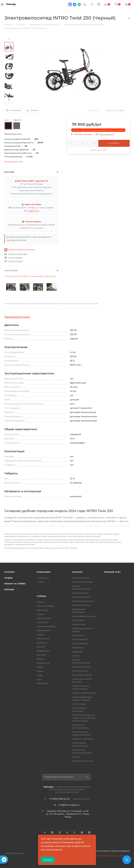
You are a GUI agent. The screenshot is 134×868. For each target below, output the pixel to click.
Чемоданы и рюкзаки (83, 761)
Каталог (10, 572)
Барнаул (41, 647)
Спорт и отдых (79, 704)
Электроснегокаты (81, 667)
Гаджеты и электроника (84, 693)
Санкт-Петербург (45, 606)
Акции (8, 578)
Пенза (40, 671)
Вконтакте (45, 832)
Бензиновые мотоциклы (84, 616)
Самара (41, 634)
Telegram (67, 832)
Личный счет (112, 572)
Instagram (60, 832)
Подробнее (33, 211)
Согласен (48, 860)
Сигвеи (76, 656)
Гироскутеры (78, 620)
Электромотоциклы (82, 605)
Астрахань (42, 643)
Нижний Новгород (46, 626)
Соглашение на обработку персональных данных (102, 856)
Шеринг (76, 757)
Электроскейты (80, 671)
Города (41, 596)
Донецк (41, 659)
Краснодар (42, 610)
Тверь (40, 675)
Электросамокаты (81, 578)
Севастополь (43, 639)
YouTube (74, 832)
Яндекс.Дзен (89, 832)
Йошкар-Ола (43, 663)
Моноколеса (78, 635)
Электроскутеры (80, 593)
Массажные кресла (82, 675)
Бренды (9, 589)
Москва (41, 602)
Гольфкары (78, 652)
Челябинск (42, 622)
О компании (43, 578)
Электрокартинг (80, 639)
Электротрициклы (81, 597)
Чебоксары (42, 683)
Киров (40, 667)
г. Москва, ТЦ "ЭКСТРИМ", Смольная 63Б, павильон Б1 (30, 276)
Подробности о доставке (31, 228)
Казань (40, 614)
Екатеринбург (44, 618)
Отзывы (41, 582)
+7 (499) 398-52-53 (59, 799)
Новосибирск (44, 630)
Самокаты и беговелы (83, 739)
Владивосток (43, 651)
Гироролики (78, 648)
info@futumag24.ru (69, 805)
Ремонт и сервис (15, 584)
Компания (44, 572)
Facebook (52, 832)
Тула (39, 679)
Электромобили (80, 643)
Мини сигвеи (79, 624)
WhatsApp (82, 832)
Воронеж (41, 655)
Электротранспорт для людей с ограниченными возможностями (84, 718)
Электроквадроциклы (83, 601)
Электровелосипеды (82, 582)
